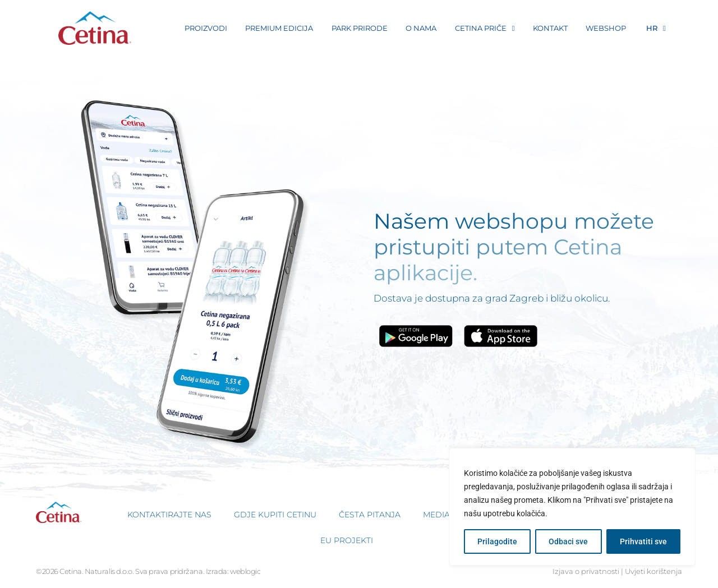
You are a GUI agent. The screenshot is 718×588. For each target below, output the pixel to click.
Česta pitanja (370, 515)
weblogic (245, 571)
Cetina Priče (485, 28)
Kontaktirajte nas (169, 515)
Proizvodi (206, 28)
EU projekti (347, 540)
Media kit (444, 515)
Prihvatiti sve (643, 541)
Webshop (606, 28)
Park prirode (360, 28)
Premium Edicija (279, 28)
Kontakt (550, 28)
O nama (421, 28)
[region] (572, 507)
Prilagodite (497, 541)
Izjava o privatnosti (586, 571)
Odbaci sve (568, 541)
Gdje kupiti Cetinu (275, 515)
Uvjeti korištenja (653, 571)
